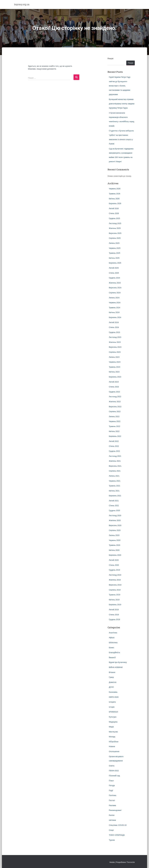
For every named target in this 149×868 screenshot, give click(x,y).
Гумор (111, 677)
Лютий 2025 (114, 268)
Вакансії (112, 657)
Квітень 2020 (114, 550)
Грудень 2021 (114, 451)
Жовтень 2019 (115, 580)
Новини (112, 746)
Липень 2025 (114, 243)
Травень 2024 (114, 308)
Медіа (111, 727)
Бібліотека (113, 643)
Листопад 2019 (115, 575)
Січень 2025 (114, 273)
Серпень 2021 (115, 471)
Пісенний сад (114, 776)
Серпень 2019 (115, 590)
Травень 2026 (114, 194)
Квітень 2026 (114, 199)
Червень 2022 (115, 421)
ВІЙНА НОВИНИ (116, 667)
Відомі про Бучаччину (118, 662)
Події (111, 791)
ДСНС (111, 687)
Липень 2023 (114, 357)
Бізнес (111, 648)
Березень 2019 (115, 605)
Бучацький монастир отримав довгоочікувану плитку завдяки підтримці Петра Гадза (122, 104)
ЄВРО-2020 (114, 697)
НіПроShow (114, 742)
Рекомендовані (115, 810)
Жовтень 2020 (115, 520)
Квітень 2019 (114, 600)
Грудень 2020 (114, 511)
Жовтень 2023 (115, 342)
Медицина (113, 722)
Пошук (110, 59)
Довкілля (113, 682)
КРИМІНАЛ (113, 712)
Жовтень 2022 (115, 402)
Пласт (111, 781)
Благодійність (114, 652)
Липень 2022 (114, 416)
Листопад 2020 (115, 516)
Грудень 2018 (114, 619)
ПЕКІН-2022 (114, 771)
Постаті (112, 800)
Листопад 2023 (115, 337)
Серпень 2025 (115, 238)
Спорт (111, 830)
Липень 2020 (114, 535)
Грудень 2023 (114, 332)
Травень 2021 (114, 486)
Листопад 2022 (115, 397)
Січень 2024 (114, 327)
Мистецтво (113, 732)
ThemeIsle (131, 862)
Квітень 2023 (114, 372)
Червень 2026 (115, 189)
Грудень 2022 (114, 392)
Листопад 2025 (115, 223)
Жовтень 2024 (115, 283)
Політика (112, 795)
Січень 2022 (114, 446)
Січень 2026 (114, 213)
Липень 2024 (114, 298)
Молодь (112, 737)
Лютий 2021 (114, 501)
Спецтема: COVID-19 (118, 825)
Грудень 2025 (114, 218)
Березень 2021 (115, 496)
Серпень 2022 (115, 411)
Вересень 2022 (115, 407)
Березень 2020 (115, 555)
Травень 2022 (114, 426)
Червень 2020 (115, 540)
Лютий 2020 (114, 560)
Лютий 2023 (114, 382)
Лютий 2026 (114, 208)
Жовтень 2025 (115, 228)
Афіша (112, 638)
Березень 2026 (115, 203)
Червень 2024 (115, 303)
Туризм (112, 840)
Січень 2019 (114, 615)
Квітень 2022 (114, 431)
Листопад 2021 (115, 456)
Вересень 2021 (115, 466)
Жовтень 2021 (115, 461)
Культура (113, 717)
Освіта (112, 766)
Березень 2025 (115, 263)
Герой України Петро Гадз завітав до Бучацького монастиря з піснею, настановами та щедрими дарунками (120, 86)
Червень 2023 (115, 362)
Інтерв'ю (112, 702)
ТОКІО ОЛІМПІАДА (117, 835)
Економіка (113, 692)
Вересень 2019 (115, 585)
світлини (112, 820)
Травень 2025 (114, 253)
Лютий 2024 (114, 322)
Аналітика (113, 633)
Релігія (112, 815)
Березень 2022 (115, 436)
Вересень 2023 (115, 347)
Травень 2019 (114, 595)
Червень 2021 (115, 481)
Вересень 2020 (115, 525)
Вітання (112, 672)
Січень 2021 (114, 506)
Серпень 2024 (115, 293)
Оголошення (114, 751)
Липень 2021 (114, 476)
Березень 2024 (115, 317)
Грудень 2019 (114, 570)
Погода (112, 785)
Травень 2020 (114, 545)
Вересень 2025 (115, 233)
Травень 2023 (114, 367)
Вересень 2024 (115, 288)
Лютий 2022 (114, 441)
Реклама (112, 805)
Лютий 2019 (114, 610)
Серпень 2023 (115, 352)
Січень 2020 (114, 565)
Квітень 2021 (114, 491)
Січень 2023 (114, 387)
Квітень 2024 (114, 312)
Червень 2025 (115, 248)
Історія (112, 707)
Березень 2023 (115, 377)
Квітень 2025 (114, 258)
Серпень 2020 (115, 530)
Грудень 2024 (114, 278)
